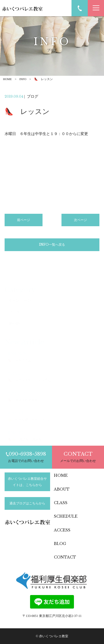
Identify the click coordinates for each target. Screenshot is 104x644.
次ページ (80, 221)
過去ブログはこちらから (27, 503)
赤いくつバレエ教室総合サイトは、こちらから (27, 482)
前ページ (24, 221)
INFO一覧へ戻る (52, 246)
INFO (23, 79)
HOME (7, 79)
